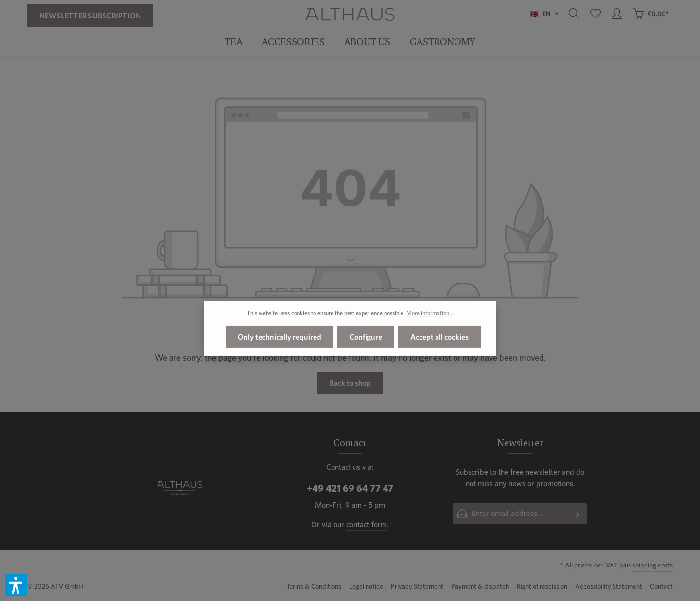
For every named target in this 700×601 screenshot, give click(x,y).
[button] (16, 585)
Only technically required (280, 340)
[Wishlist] (595, 14)
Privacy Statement (417, 586)
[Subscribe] (578, 514)
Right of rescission (542, 586)
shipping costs (653, 565)
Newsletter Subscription (90, 16)
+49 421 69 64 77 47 (350, 488)
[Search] (574, 14)
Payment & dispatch (480, 586)
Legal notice (366, 586)
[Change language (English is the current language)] (544, 14)
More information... (430, 316)
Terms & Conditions (314, 586)
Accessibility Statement (609, 586)
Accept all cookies (439, 340)
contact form (367, 524)
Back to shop (350, 383)
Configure (366, 340)
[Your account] (617, 14)
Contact (661, 586)
